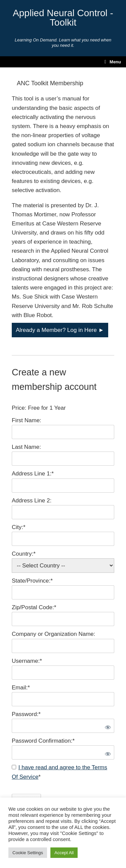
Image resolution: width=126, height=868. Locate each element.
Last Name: (26, 447)
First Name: (27, 420)
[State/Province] (63, 592)
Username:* (27, 661)
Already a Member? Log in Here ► (60, 330)
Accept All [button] (64, 853)
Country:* (24, 554)
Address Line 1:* (33, 474)
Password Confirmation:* (43, 741)
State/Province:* (32, 581)
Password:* (26, 714)
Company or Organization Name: (54, 634)
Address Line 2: (32, 501)
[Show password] (107, 726)
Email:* (21, 688)
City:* (19, 527)
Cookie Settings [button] (28, 853)
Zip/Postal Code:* (34, 607)
